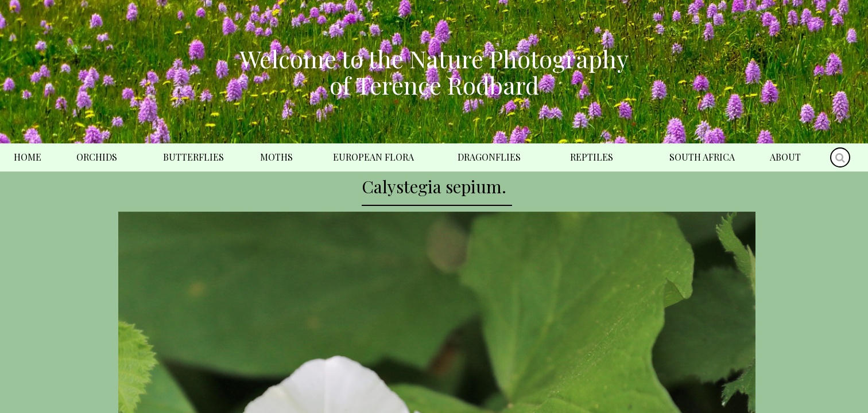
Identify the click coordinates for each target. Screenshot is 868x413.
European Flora (373, 157)
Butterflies (193, 157)
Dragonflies (489, 157)
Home (28, 157)
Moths (276, 157)
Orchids (97, 157)
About (785, 157)
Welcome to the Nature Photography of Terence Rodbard (434, 72)
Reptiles (592, 157)
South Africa (702, 157)
